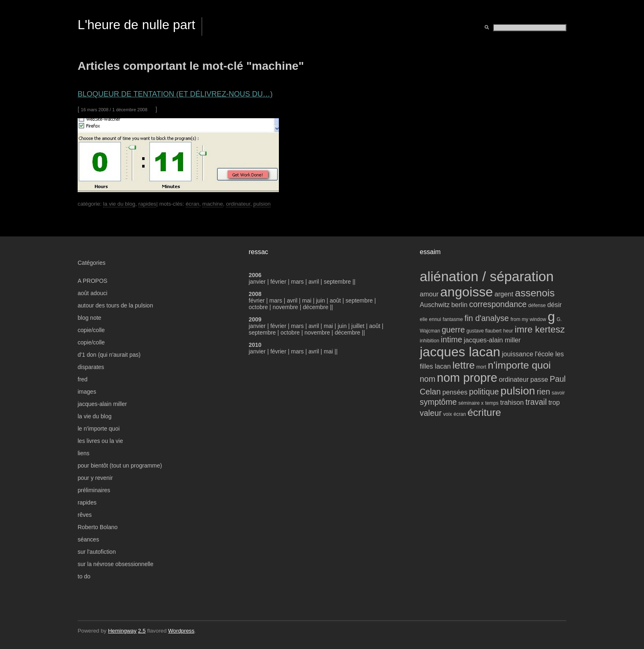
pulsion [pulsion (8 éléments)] (518, 391)
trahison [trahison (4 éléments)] (512, 402)
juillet (358, 326)
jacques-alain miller (102, 404)
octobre (259, 307)
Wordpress (181, 631)
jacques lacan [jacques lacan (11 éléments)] (460, 352)
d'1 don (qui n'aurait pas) (109, 355)
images (87, 392)
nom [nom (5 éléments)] (428, 379)
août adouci (92, 293)
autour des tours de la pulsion (115, 305)
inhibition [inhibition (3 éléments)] (429, 341)
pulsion (262, 204)
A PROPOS (92, 281)
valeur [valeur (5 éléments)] (431, 413)
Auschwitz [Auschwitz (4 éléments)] (435, 305)
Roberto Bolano (98, 527)
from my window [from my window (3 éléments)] (528, 319)
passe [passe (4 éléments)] (539, 379)
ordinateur (238, 204)
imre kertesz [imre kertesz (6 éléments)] (540, 329)
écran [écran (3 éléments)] (460, 414)
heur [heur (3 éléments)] (508, 331)
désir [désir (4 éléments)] (555, 305)
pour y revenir (95, 478)
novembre (285, 307)
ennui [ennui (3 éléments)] (435, 319)
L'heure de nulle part (136, 25)
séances (88, 539)
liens (84, 453)
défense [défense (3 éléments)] (537, 305)
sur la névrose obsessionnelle (115, 564)
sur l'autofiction (97, 552)
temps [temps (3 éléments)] (492, 403)
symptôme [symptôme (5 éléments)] (438, 402)
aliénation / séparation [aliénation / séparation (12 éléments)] (487, 276)
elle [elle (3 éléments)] (424, 319)
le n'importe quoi (99, 429)
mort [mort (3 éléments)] (481, 367)
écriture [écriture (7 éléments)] (484, 412)
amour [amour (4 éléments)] (429, 294)
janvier (257, 282)
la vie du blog (119, 204)
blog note (90, 318)
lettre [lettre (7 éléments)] (463, 365)
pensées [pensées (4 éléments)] (455, 392)
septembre (337, 282)
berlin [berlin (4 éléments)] (460, 305)
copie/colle (91, 330)
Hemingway (122, 631)
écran (192, 204)
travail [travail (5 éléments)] (536, 402)
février (279, 282)
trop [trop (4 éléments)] (554, 402)
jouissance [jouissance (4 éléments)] (517, 354)
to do (84, 576)
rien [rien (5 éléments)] (544, 392)
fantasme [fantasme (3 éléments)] (453, 319)
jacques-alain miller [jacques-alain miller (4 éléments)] (492, 340)
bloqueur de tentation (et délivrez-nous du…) (175, 94)
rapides (147, 204)
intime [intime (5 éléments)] (451, 339)
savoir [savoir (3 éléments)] (558, 393)
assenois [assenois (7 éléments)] (535, 293)
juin (320, 300)
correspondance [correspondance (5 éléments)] (498, 304)
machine (213, 204)
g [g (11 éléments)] (551, 316)
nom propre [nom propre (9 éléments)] (467, 378)
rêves (85, 515)
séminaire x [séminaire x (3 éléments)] (471, 403)
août (335, 300)
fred (83, 379)
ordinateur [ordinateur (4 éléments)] (514, 379)
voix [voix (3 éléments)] (447, 414)
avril (314, 282)
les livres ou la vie (100, 441)
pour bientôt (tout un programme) (120, 466)
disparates (91, 367)
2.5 (142, 631)
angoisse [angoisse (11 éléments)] (467, 292)
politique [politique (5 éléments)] (484, 392)
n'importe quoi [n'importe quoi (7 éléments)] (519, 365)
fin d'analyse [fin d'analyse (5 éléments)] (487, 318)
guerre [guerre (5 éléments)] (453, 330)
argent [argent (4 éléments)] (504, 294)
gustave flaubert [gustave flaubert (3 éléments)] (484, 331)
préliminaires (94, 490)
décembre (315, 307)
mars (298, 282)
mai (307, 300)
